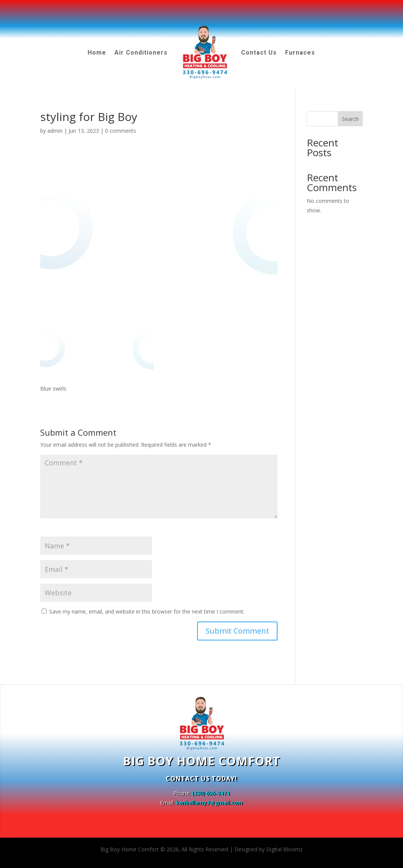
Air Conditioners (141, 53)
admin (55, 131)
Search (350, 119)
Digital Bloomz (284, 849)
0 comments (121, 131)
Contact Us (259, 53)
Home (97, 53)
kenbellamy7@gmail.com (209, 803)
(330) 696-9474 (211, 793)
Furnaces (300, 53)
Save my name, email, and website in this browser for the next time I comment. (147, 611)
